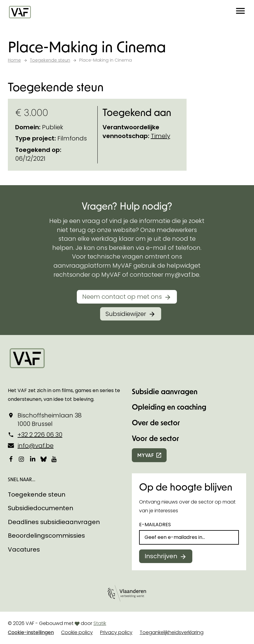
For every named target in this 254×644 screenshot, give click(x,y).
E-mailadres (155, 525)
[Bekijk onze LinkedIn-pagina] (33, 459)
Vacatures (24, 549)
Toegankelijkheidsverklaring (172, 632)
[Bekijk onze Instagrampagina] (22, 459)
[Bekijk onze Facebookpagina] (11, 459)
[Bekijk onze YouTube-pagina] (54, 459)
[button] (240, 12)
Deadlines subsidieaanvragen (54, 522)
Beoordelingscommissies (46, 536)
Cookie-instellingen (31, 632)
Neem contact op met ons (122, 297)
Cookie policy (77, 632)
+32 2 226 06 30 (40, 435)
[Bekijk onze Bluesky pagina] (44, 459)
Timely (161, 136)
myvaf (146, 455)
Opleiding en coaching (169, 407)
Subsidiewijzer (126, 314)
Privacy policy (116, 632)
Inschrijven (161, 556)
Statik (100, 623)
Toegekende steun (37, 494)
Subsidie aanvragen (165, 391)
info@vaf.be (36, 446)
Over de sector (156, 422)
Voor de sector (155, 438)
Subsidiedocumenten (41, 508)
